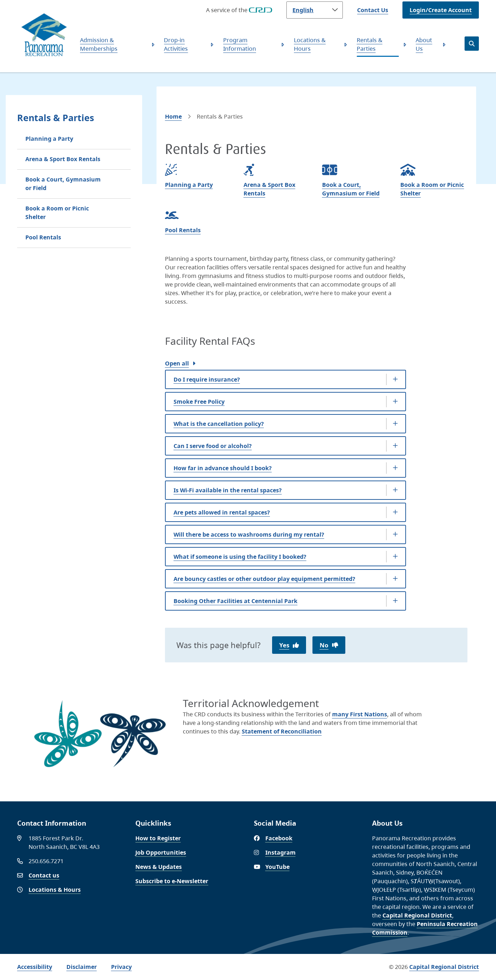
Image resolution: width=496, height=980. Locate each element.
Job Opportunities (161, 852)
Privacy (121, 967)
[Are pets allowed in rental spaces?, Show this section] (285, 512)
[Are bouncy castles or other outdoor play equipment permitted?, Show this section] (285, 579)
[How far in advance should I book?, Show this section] (285, 468)
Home (173, 116)
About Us (424, 44)
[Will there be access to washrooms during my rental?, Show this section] (285, 534)
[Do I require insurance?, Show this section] (285, 379)
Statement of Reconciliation (282, 731)
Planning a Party (49, 139)
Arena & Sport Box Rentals (63, 159)
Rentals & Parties (370, 44)
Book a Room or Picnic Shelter (57, 213)
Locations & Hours (310, 44)
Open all (177, 363)
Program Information (240, 44)
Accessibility (35, 967)
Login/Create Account (441, 10)
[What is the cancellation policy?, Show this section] (285, 424)
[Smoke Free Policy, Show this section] (285, 402)
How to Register (158, 838)
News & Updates (159, 867)
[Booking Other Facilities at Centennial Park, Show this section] (285, 601)
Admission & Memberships (99, 44)
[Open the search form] (472, 44)
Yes (284, 645)
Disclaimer (82, 967)
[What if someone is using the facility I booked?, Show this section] (285, 557)
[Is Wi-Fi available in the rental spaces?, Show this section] (285, 490)
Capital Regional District (417, 915)
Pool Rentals (43, 237)
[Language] (315, 10)
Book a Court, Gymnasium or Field (63, 184)
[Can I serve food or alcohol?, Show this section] (285, 446)
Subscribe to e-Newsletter (172, 881)
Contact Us (373, 10)
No (324, 645)
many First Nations (360, 714)
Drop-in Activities (176, 44)
